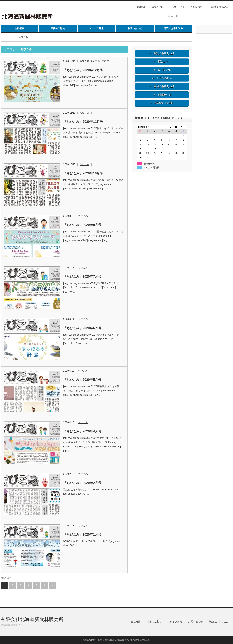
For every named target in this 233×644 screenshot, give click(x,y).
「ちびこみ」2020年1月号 (82, 534)
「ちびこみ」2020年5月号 (82, 380)
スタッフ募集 (178, 7)
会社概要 (141, 7)
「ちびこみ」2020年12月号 (83, 70)
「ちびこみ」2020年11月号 (83, 122)
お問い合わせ (198, 7)
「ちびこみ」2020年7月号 (82, 276)
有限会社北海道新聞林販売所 (32, 619)
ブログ (105, 61)
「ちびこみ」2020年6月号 (82, 328)
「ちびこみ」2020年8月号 (82, 225)
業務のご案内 (159, 7)
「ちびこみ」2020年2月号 (82, 483)
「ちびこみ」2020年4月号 (82, 431)
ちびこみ (96, 61)
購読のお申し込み (219, 7)
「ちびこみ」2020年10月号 (83, 173)
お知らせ (84, 61)
